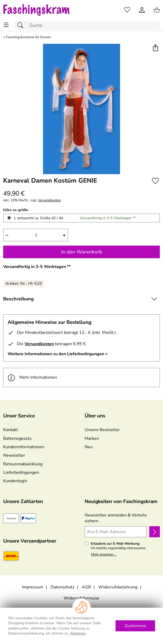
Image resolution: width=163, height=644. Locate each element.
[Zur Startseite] (41, 10)
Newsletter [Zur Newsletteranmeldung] (14, 455)
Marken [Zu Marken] (92, 438)
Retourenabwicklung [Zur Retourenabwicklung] (23, 464)
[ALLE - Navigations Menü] (6, 25)
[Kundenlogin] (142, 10)
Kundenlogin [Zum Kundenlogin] (15, 481)
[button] (155, 48)
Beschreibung (18, 299)
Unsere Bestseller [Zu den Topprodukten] (102, 430)
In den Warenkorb (82, 252)
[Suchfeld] (87, 25)
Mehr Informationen (32, 377)
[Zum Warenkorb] (157, 10)
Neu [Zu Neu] (89, 447)
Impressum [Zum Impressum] (33, 587)
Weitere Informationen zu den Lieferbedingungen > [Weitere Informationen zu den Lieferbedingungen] (58, 354)
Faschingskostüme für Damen (29, 37)
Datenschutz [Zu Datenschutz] (63, 587)
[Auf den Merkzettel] (155, 181)
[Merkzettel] (127, 10)
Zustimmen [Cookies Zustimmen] (135, 626)
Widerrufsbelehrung (118, 587)
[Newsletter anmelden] (155, 532)
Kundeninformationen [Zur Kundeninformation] (24, 447)
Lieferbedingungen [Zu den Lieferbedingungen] (21, 472)
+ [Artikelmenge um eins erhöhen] (64, 235)
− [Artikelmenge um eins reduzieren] (7, 235)
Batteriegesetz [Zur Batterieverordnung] (17, 438)
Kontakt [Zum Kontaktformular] (11, 430)
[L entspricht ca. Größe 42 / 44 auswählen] (9, 218)
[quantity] (36, 235)
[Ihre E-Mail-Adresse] (116, 532)
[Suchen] (22, 25)
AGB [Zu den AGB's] (86, 587)
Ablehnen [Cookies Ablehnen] (78, 633)
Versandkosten (49, 200)
